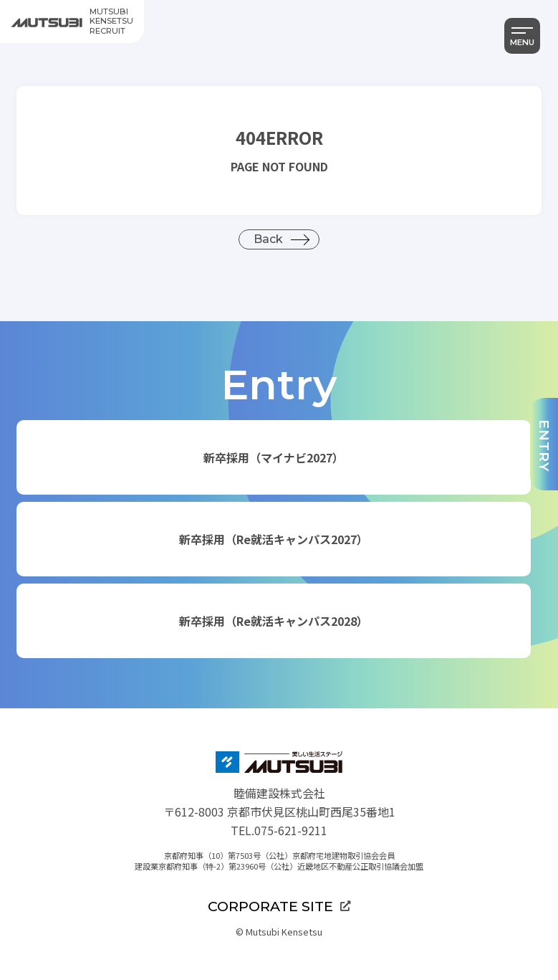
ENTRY (544, 446)
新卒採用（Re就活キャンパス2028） (274, 621)
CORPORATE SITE (279, 906)
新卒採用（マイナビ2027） (274, 457)
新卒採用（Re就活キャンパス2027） (274, 539)
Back (268, 239)
